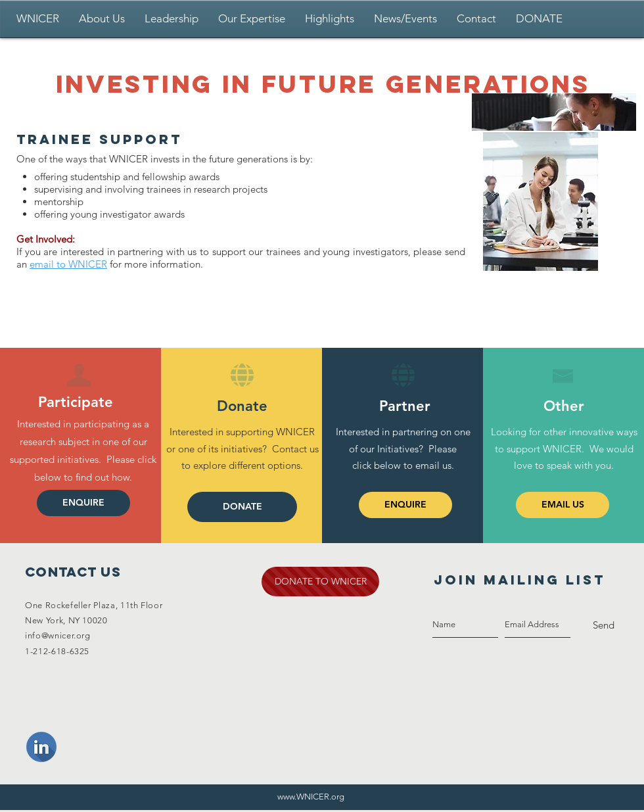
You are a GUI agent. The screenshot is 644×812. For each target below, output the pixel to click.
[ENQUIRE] (83, 503)
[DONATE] (242, 507)
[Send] (604, 625)
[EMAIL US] (563, 505)
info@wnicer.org (58, 635)
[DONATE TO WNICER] (320, 582)
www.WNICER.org (311, 797)
